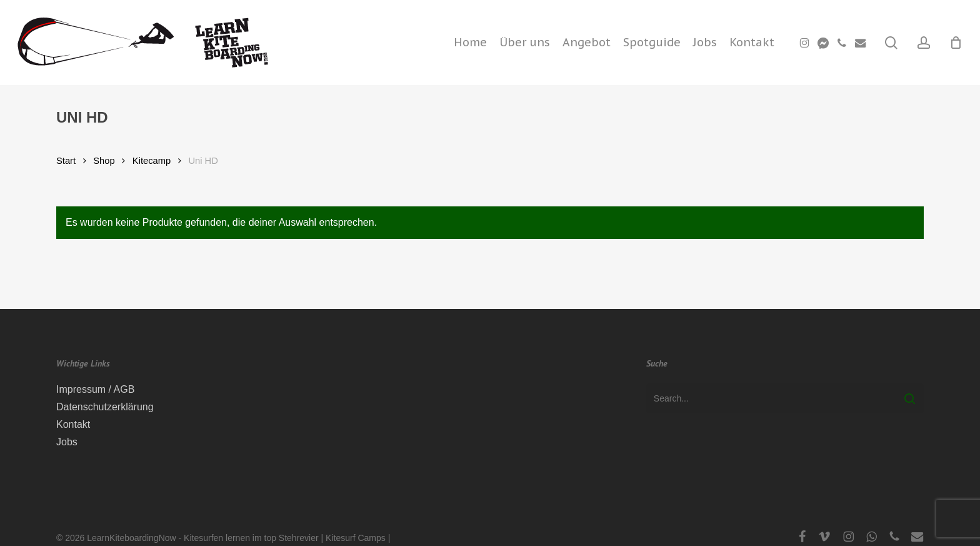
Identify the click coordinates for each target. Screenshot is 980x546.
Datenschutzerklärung (105, 407)
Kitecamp (152, 161)
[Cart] (956, 43)
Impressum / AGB (95, 389)
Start (66, 161)
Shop (104, 161)
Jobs (67, 442)
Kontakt (73, 424)
